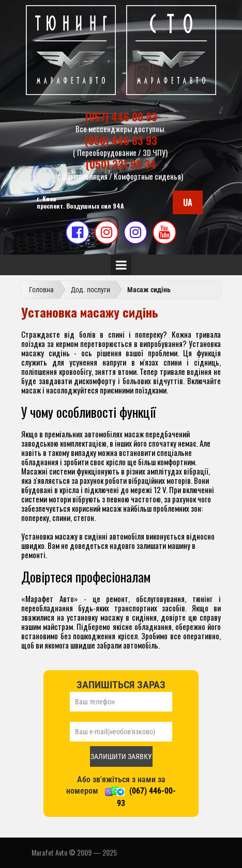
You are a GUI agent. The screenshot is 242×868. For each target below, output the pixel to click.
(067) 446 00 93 (121, 117)
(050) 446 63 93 (121, 140)
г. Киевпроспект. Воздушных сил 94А (80, 202)
